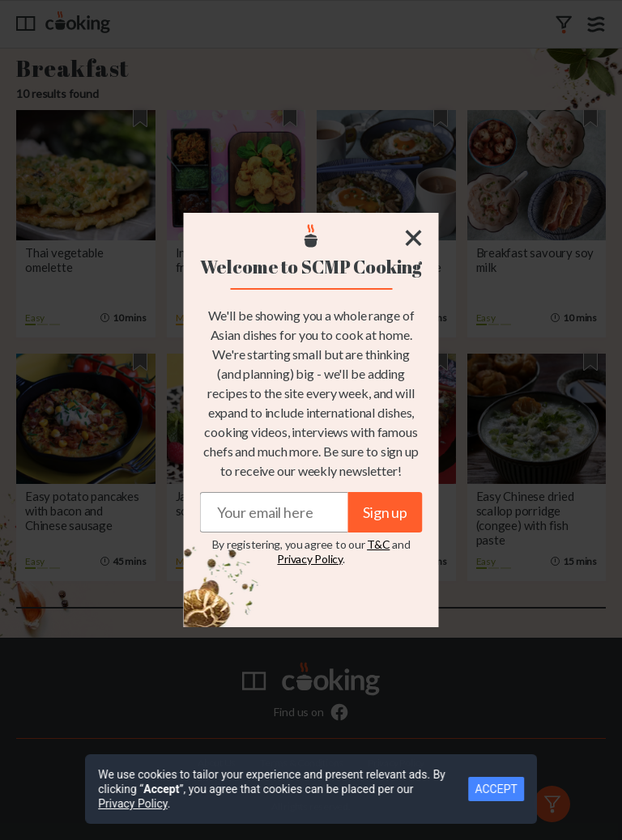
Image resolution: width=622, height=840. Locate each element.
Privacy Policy (309, 559)
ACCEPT (514, 796)
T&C (378, 544)
